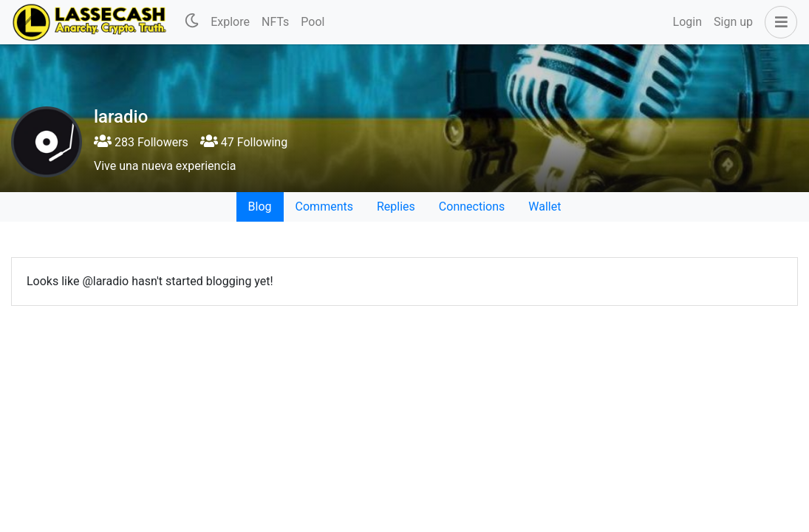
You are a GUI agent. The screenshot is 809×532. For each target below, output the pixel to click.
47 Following (244, 142)
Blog (260, 207)
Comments (324, 207)
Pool (313, 22)
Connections (472, 207)
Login (687, 22)
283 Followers (141, 142)
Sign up (733, 22)
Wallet (545, 207)
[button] (778, 22)
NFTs (275, 22)
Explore (230, 22)
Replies (396, 207)
